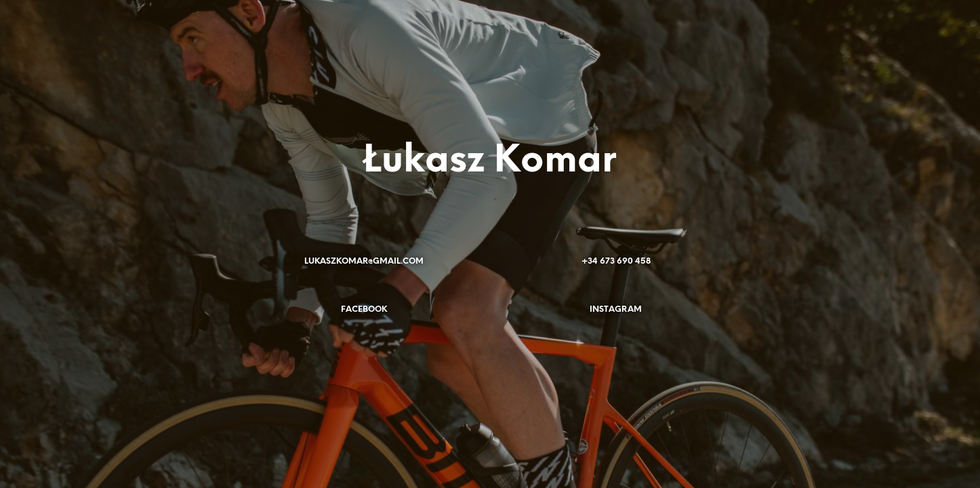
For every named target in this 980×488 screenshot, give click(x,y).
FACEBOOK (364, 309)
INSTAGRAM (616, 309)
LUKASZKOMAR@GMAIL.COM (364, 261)
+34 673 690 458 (616, 261)
